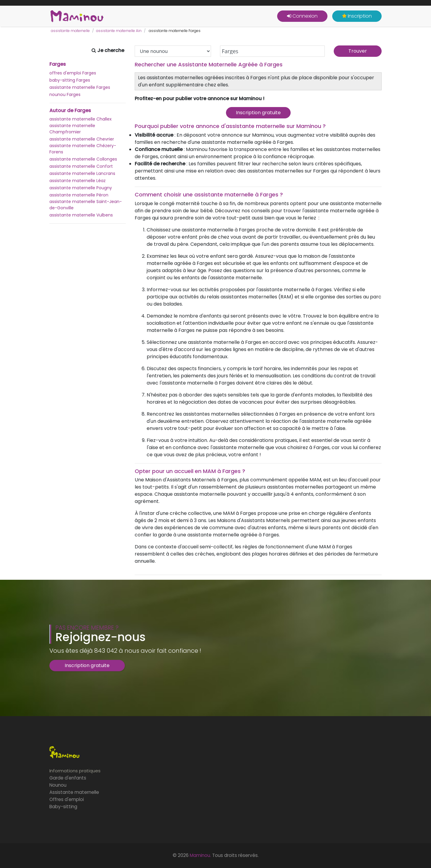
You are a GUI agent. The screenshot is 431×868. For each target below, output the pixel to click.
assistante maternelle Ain (119, 31)
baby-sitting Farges (70, 80)
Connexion (302, 16)
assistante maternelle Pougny (81, 188)
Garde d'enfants (68, 778)
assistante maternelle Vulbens (81, 215)
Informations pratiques (75, 771)
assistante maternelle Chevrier (82, 139)
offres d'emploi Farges (73, 73)
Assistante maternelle (74, 792)
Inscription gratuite (258, 113)
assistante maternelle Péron (79, 195)
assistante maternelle (70, 31)
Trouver (358, 51)
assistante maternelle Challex (81, 119)
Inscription (357, 16)
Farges (58, 64)
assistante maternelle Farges (80, 87)
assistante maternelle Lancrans (82, 173)
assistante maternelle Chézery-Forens (83, 149)
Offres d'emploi (67, 799)
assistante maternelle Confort (81, 166)
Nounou (58, 785)
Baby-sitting (63, 807)
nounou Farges (65, 94)
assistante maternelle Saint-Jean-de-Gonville (86, 205)
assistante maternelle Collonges (83, 159)
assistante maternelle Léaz (78, 181)
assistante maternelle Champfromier (72, 129)
